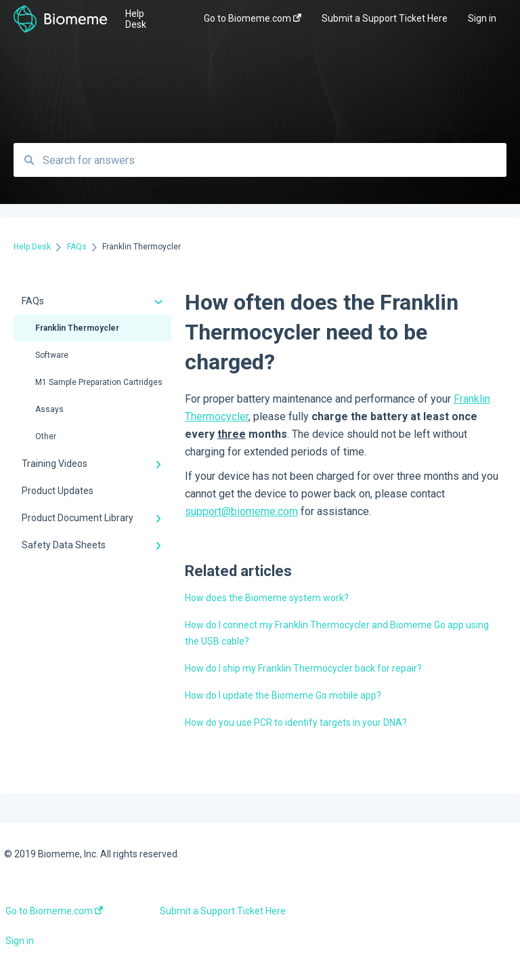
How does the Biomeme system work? (267, 598)
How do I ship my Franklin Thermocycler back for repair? (303, 668)
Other (46, 436)
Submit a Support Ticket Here (223, 911)
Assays (49, 409)
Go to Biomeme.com (54, 911)
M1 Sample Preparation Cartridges (99, 382)
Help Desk (136, 19)
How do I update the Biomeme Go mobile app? (283, 695)
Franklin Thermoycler (77, 328)
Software (52, 355)
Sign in (20, 941)
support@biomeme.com (241, 511)
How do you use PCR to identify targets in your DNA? (296, 722)
